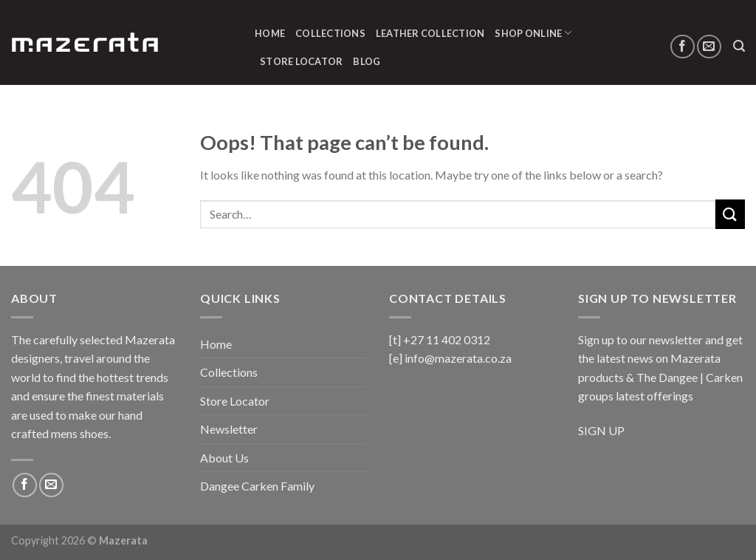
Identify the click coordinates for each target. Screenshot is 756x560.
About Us (224, 458)
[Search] (739, 46)
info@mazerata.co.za (458, 358)
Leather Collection (430, 33)
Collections (330, 33)
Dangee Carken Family (257, 486)
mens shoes (80, 433)
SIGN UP (601, 430)
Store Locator (301, 61)
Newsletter (229, 429)
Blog (367, 61)
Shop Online (533, 33)
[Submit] (730, 214)
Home (270, 33)
